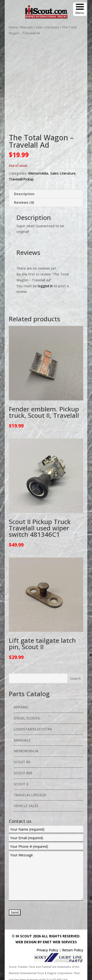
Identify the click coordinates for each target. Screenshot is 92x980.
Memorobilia (38, 158)
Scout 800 (23, 758)
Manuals (27, 27)
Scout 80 (22, 747)
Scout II (21, 769)
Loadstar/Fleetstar (33, 714)
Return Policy (73, 935)
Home (13, 27)
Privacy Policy (47, 935)
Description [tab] (24, 179)
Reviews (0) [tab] (24, 187)
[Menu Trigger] (80, 9)
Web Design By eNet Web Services (46, 927)
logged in (45, 271)
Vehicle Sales (26, 791)
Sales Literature (47, 27)
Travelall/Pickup (21, 164)
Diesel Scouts (27, 703)
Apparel (21, 692)
